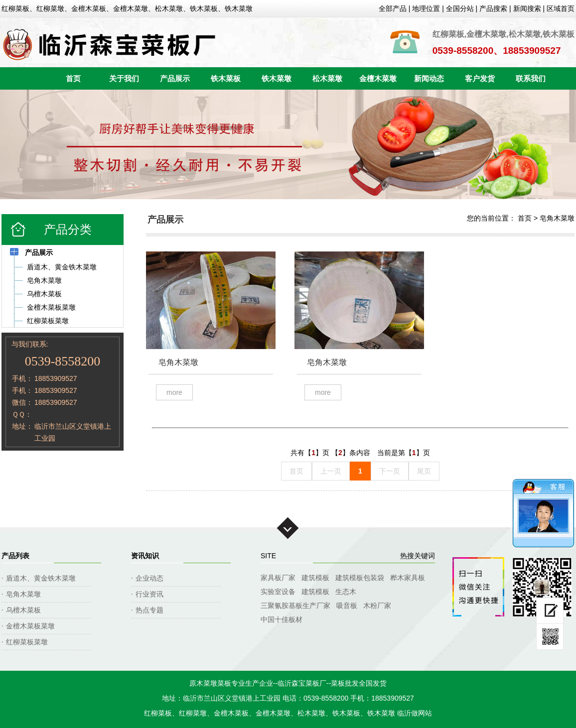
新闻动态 (429, 78)
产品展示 (175, 78)
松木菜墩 (327, 78)
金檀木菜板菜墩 (30, 626)
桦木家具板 (408, 578)
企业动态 (149, 578)
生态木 (346, 592)
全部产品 (393, 8)
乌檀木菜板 (23, 610)
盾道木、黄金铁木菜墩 (41, 578)
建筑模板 (315, 578)
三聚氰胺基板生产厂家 (295, 606)
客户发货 (480, 78)
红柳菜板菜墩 (27, 642)
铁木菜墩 (277, 78)
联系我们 (531, 78)
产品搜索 (493, 8)
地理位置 (426, 8)
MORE (174, 392)
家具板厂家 (278, 578)
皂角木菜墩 (557, 218)
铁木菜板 (226, 78)
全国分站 (460, 8)
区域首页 (561, 8)
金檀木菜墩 (378, 78)
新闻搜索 (527, 8)
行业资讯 (149, 594)
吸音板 (347, 606)
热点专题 (149, 610)
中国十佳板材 (282, 619)
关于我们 (124, 78)
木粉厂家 (377, 606)
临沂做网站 (415, 713)
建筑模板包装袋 (360, 578)
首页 (73, 78)
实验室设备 (278, 592)
